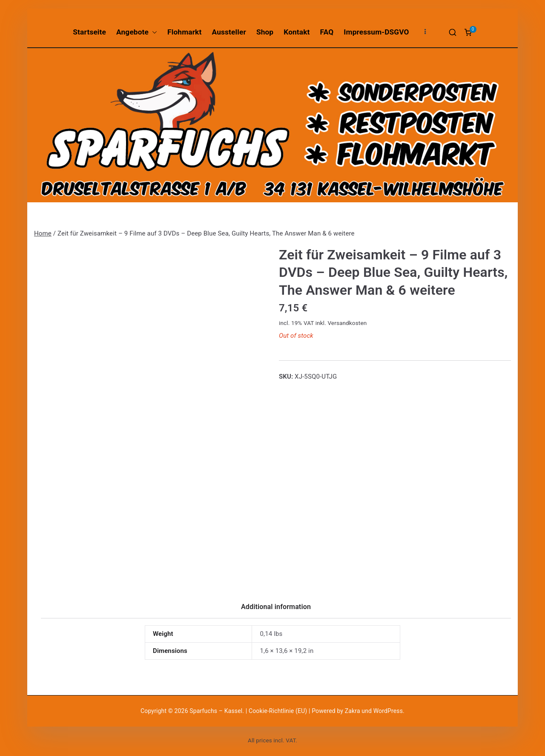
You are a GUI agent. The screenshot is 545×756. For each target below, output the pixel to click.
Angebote (137, 32)
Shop (265, 32)
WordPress (388, 711)
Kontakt (297, 32)
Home (43, 233)
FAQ (327, 32)
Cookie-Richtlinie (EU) (279, 711)
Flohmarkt (184, 32)
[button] (153, 32)
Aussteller (229, 32)
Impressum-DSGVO (376, 32)
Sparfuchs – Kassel (216, 711)
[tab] (276, 610)
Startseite (89, 32)
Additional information (276, 607)
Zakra (353, 711)
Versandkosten (347, 323)
